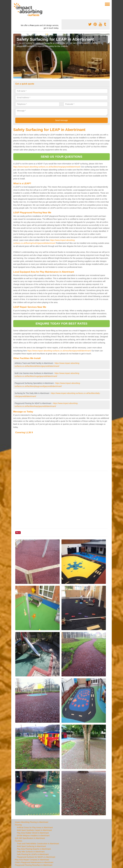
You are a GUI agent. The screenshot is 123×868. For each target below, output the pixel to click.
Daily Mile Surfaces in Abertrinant (31, 852)
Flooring (18, 825)
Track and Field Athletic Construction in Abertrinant (38, 844)
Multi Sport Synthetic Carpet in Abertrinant (34, 830)
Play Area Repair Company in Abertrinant (32, 860)
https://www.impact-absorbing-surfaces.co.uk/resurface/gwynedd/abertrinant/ (59, 351)
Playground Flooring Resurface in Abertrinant (34, 865)
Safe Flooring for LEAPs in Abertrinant (33, 854)
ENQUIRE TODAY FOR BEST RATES (61, 324)
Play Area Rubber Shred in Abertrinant (33, 833)
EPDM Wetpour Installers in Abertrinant (33, 836)
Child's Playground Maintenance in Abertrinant (34, 862)
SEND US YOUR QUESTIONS (61, 157)
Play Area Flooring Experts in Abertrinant (34, 849)
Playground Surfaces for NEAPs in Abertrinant (36, 857)
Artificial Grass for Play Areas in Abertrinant (35, 827)
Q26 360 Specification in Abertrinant (30, 838)
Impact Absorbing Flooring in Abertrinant (32, 822)
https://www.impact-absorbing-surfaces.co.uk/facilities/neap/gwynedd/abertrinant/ (47, 167)
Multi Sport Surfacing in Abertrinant (31, 846)
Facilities (18, 841)
